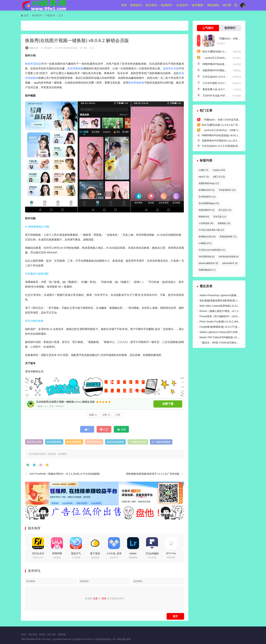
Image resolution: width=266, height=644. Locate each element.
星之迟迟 (225, 210)
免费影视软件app (209, 183)
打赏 (118, 415)
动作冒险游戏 (207, 257)
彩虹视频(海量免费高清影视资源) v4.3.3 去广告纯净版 (229, 301)
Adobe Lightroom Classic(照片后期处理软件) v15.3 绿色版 (231, 332)
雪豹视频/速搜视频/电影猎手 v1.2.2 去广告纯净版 (153, 474)
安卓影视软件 (207, 197)
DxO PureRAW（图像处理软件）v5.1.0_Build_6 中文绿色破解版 (65, 474)
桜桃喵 (204, 217)
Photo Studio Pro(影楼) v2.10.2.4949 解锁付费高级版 (228, 322)
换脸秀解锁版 (75, 68)
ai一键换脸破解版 (161, 442)
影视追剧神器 (228, 237)
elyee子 (204, 177)
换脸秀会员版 (171, 68)
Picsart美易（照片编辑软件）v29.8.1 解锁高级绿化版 (229, 316)
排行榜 (227, 5)
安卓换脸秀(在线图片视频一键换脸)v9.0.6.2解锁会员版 (65, 402)
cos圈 (203, 170)
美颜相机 (224, 223)
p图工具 (219, 177)
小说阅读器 (206, 223)
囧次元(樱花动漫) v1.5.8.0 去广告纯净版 (224, 51)
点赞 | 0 (106, 415)
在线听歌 (62, 635)
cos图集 (205, 243)
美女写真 (220, 217)
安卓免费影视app (209, 203)
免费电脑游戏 (207, 270)
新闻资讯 (136, 5)
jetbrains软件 (230, 263)
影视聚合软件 (207, 190)
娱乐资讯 (151, 5)
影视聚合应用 (207, 237)
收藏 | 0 (93, 415)
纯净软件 (167, 5)
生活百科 (182, 5)
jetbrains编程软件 (208, 263)
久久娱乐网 (97, 639)
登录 (104, 598)
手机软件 (50, 15)
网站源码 (213, 5)
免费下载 (168, 404)
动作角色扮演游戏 (229, 257)
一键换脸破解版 (138, 442)
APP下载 (51, 635)
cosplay (219, 170)
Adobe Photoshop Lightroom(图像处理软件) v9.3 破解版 (230, 295)
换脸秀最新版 (33, 64)
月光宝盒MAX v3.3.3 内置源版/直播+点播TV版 (228, 77)
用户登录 (33, 635)
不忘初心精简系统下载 (211, 230)
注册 (95, 598)
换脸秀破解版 (136, 83)
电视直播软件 (207, 210)
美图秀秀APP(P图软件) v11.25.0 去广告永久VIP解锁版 (232, 141)
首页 (124, 5)
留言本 (42, 635)
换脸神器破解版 (115, 442)
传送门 (24, 635)
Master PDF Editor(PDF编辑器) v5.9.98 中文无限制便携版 (231, 337)
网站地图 (122, 639)
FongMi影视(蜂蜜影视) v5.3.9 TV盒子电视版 (224, 327)
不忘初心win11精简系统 (212, 250)
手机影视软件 (227, 190)
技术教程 (197, 5)
